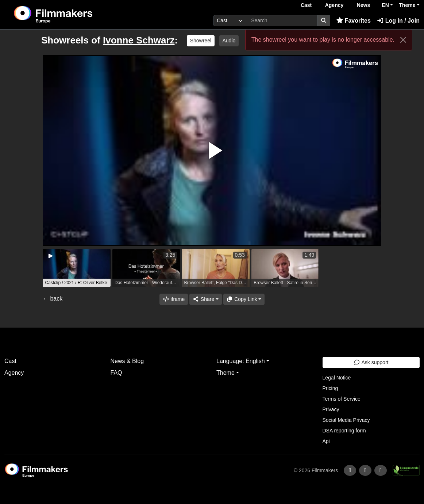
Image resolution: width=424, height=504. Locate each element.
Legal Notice (337, 378)
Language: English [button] (241, 361)
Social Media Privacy (346, 420)
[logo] (71, 15)
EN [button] (385, 5)
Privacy (331, 409)
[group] (77, 268)
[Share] (205, 299)
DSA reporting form (344, 431)
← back (53, 299)
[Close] (403, 40)
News (364, 5)
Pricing (330, 388)
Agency (334, 5)
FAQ (116, 373)
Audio (229, 41)
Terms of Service (342, 399)
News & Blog (127, 361)
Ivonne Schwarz (139, 40)
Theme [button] (407, 5)
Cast (306, 5)
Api (326, 441)
